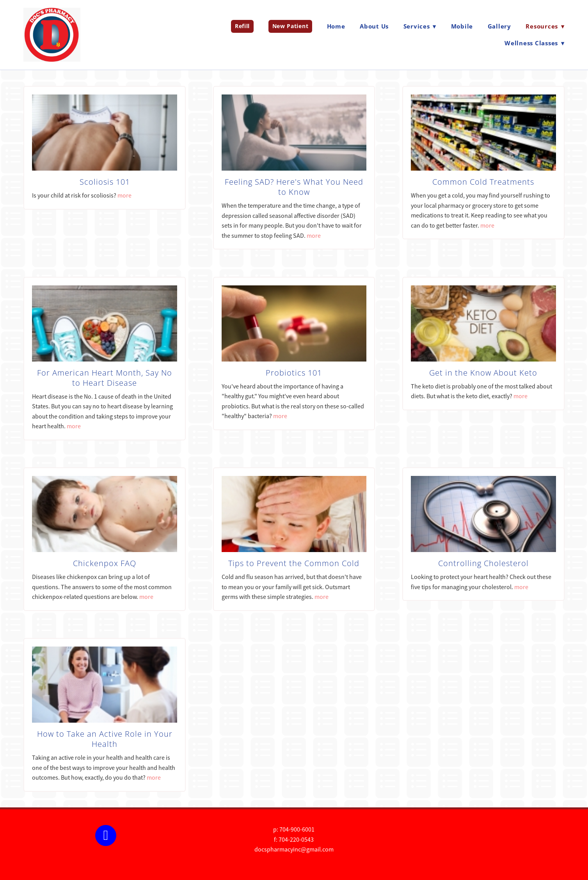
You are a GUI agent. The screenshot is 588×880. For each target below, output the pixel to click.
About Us (374, 26)
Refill (242, 26)
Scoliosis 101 (105, 182)
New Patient (290, 26)
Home (336, 26)
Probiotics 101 (294, 373)
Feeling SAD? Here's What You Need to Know (294, 187)
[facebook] (106, 835)
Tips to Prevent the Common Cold (294, 563)
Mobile (462, 26)
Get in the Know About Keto (483, 373)
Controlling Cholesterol (483, 563)
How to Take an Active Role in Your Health (105, 739)
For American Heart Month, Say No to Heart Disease (105, 378)
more (124, 196)
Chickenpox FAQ (105, 563)
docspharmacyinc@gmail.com (294, 850)
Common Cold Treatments (483, 182)
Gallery (499, 26)
